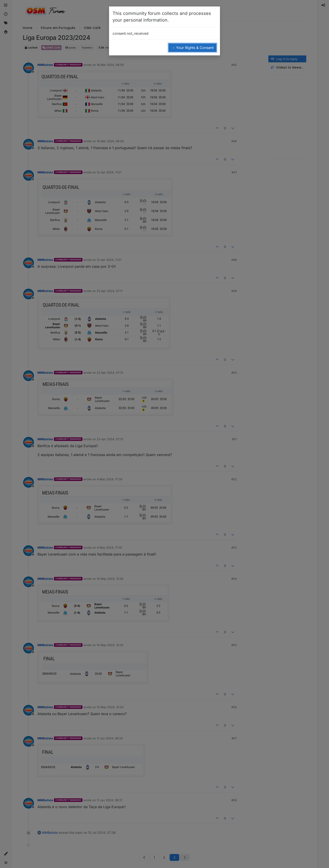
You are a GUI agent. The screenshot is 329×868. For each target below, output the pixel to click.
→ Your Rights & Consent (192, 48)
